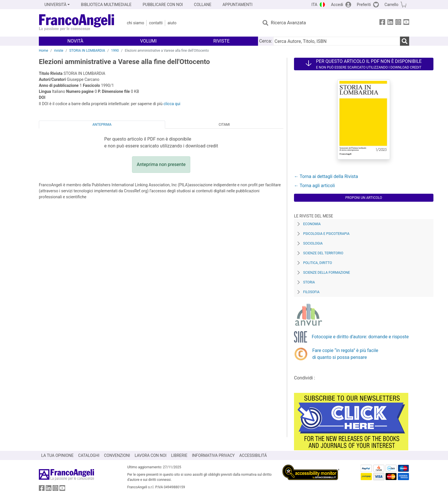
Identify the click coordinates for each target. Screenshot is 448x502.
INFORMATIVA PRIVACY (213, 455)
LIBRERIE (179, 455)
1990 (115, 51)
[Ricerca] (405, 41)
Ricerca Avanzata (288, 23)
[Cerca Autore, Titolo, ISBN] (337, 41)
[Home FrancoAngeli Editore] (77, 23)
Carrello (391, 5)
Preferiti (364, 5)
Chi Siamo (135, 23)
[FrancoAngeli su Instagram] (398, 23)
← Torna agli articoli (314, 186)
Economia (312, 224)
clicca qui (172, 104)
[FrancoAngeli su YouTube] (406, 23)
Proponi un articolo (364, 198)
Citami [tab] (224, 125)
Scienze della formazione (327, 273)
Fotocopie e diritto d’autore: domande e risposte (360, 337)
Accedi (337, 5)
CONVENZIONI (117, 455)
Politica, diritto (318, 263)
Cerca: (266, 41)
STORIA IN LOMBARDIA (87, 51)
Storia (309, 282)
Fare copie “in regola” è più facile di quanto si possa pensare (345, 354)
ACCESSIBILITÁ (253, 455)
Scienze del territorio (323, 253)
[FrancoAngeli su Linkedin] (390, 23)
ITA (314, 5)
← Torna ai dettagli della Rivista (326, 176)
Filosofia (311, 292)
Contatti (156, 23)
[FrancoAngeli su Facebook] (382, 23)
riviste (59, 51)
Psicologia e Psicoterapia (326, 234)
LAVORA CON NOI (151, 455)
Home (43, 51)
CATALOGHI (89, 455)
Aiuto (172, 23)
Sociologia (313, 243)
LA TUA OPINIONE (57, 455)
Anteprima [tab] (102, 125)
